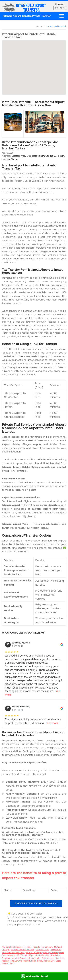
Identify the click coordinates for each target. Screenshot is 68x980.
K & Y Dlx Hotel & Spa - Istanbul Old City (33, 955)
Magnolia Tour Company (43, 947)
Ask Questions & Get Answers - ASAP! (36, 904)
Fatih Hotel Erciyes (34, 953)
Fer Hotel (27, 947)
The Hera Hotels (42, 950)
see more (53, 723)
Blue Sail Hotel (34, 958)
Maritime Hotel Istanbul (12, 947)
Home (39, 26)
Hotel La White (16, 961)
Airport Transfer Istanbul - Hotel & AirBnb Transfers (25, 7)
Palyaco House (48, 958)
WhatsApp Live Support (34, 976)
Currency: (59, 4)
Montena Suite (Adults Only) (23, 950)
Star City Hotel (30, 961)
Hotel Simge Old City (46, 961)
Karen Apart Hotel (50, 953)
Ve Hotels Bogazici (19, 958)
